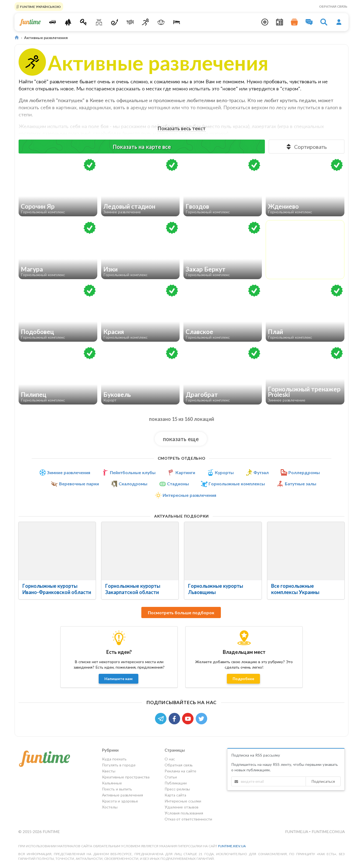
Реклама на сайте (180, 771)
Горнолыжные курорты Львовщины (216, 589)
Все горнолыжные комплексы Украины (295, 589)
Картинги (185, 473)
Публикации (176, 783)
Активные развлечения (122, 795)
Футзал (261, 473)
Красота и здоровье (120, 801)
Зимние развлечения (69, 473)
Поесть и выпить (117, 789)
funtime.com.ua (328, 832)
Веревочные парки (79, 484)
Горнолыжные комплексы (237, 484)
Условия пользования (184, 813)
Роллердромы (304, 473)
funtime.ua (297, 832)
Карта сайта (175, 795)
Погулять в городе (119, 765)
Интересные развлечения (189, 495)
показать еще (181, 439)
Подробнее (243, 679)
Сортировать (306, 147)
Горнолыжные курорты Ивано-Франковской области (57, 589)
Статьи (171, 777)
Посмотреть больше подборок (181, 612)
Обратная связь (333, 6)
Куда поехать (114, 759)
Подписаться (323, 781)
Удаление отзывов (181, 807)
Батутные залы (301, 484)
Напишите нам (118, 679)
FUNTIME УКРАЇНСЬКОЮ (40, 6)
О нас (170, 759)
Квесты (109, 771)
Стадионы (178, 484)
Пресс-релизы (177, 789)
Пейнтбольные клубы (133, 473)
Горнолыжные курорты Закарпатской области (133, 589)
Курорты (224, 473)
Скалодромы (133, 484)
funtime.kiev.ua (232, 846)
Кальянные (112, 783)
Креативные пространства (126, 777)
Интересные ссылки (183, 801)
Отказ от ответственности (188, 819)
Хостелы (110, 807)
